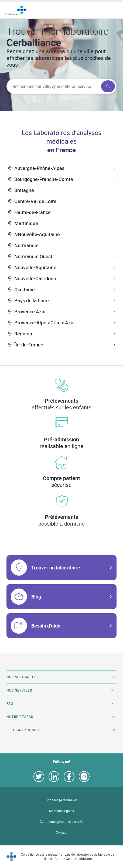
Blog (36, 597)
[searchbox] (53, 86)
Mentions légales (61, 811)
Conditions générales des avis (61, 822)
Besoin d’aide (46, 626)
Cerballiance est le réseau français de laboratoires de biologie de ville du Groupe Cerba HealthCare (68, 857)
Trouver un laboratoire (56, 568)
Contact (62, 832)
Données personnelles (62, 800)
